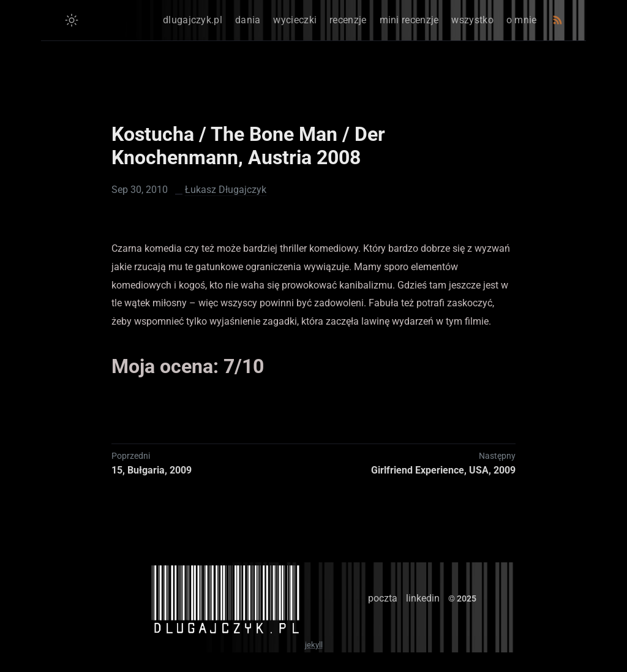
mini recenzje (409, 20)
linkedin (423, 598)
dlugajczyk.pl (193, 20)
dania (248, 20)
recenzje (348, 20)
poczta (383, 598)
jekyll (314, 645)
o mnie (522, 20)
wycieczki (295, 20)
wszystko (472, 20)
